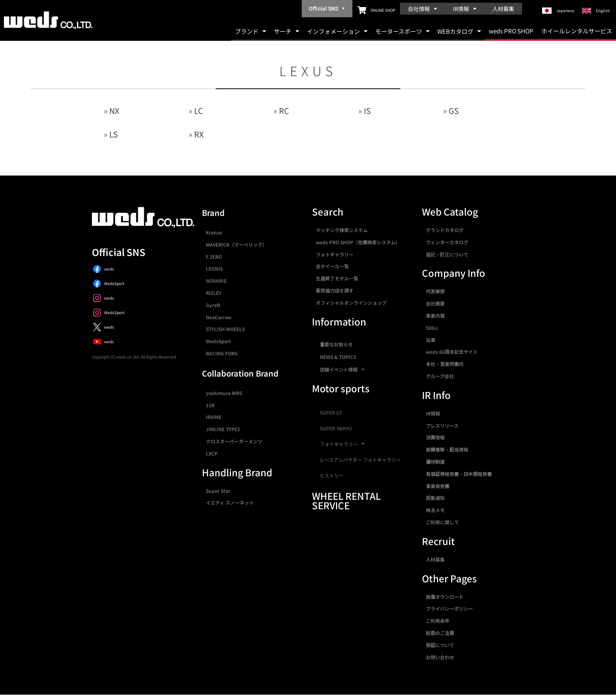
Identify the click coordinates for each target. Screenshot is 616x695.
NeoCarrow (219, 317)
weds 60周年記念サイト (452, 352)
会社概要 (435, 303)
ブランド (250, 31)
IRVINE (214, 417)
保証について (440, 645)
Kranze (214, 232)
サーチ (286, 31)
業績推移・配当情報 (447, 449)
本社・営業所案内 (445, 364)
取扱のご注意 (440, 633)
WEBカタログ (459, 31)
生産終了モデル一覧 (337, 278)
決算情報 (435, 437)
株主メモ (435, 510)
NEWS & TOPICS (338, 357)
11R (210, 405)
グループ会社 (440, 376)
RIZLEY (214, 293)
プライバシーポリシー (449, 608)
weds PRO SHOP (511, 31)
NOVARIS (216, 281)
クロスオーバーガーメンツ (234, 441)
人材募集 (503, 9)
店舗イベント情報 (342, 369)
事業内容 (435, 315)
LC (199, 111)
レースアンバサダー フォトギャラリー (360, 460)
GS (454, 111)
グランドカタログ (445, 230)
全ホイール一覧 (332, 266)
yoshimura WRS (224, 393)
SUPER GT (331, 413)
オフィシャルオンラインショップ (351, 303)
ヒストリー (332, 476)
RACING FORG (222, 353)
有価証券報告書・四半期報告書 (459, 474)
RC (284, 111)
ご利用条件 (438, 621)
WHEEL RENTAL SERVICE (346, 500)
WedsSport (218, 341)
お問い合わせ (440, 657)
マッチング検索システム (342, 230)
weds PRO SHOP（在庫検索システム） (358, 242)
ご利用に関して (442, 522)
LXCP (212, 453)
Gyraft (213, 305)
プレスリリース (442, 425)
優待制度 (435, 462)
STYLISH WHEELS (225, 329)
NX (114, 111)
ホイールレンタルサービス (577, 31)
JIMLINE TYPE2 (223, 429)
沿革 (431, 340)
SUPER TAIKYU (336, 428)
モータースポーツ (402, 31)
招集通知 (435, 498)
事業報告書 (438, 486)
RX (199, 134)
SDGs (432, 328)
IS (367, 111)
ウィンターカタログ (447, 242)
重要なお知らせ (336, 344)
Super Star (218, 491)
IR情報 (465, 9)
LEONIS (214, 268)
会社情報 (423, 9)
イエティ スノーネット (230, 502)
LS (114, 134)
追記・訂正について (447, 254)
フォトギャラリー (335, 254)
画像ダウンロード (445, 597)
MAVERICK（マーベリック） (236, 244)
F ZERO (214, 257)
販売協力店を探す (335, 290)
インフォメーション (337, 31)
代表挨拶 (435, 291)
